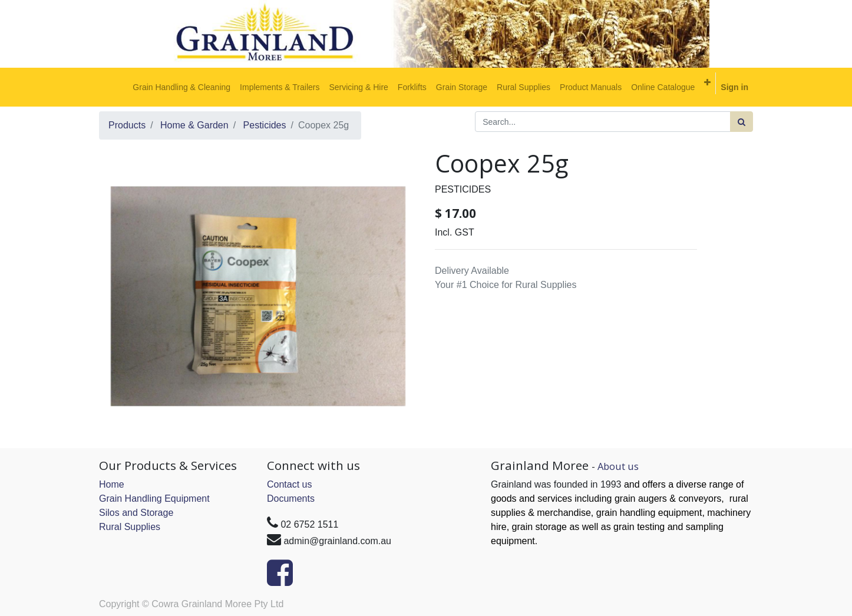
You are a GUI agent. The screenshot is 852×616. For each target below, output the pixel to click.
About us (618, 466)
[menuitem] (181, 87)
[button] (707, 82)
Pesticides (265, 125)
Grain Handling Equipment (154, 499)
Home (112, 484)
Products (127, 125)
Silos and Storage (136, 513)
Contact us (289, 484)
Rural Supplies (130, 527)
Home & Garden (194, 125)
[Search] (742, 122)
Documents (291, 499)
